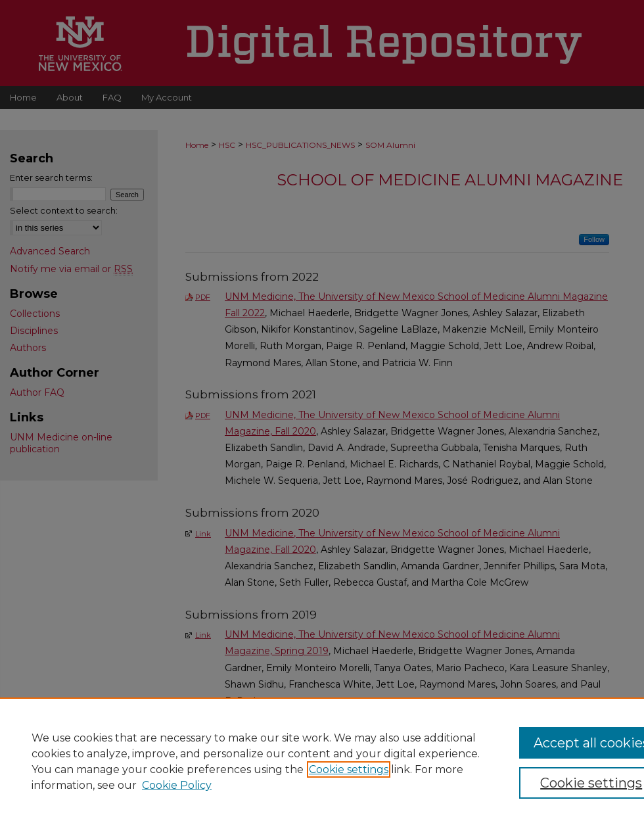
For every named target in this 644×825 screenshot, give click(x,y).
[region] (322, 761)
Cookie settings (349, 769)
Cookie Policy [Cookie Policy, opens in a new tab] (177, 785)
